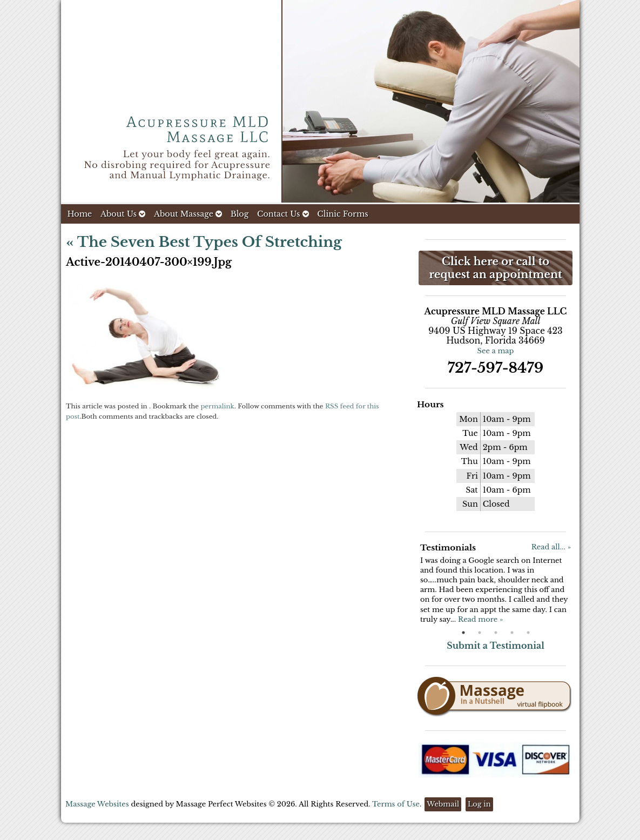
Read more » (480, 619)
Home (80, 214)
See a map (496, 351)
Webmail (443, 804)
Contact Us (283, 214)
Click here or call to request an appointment (495, 268)
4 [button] (512, 633)
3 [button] (496, 633)
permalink (217, 406)
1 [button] (463, 633)
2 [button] (480, 633)
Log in (479, 804)
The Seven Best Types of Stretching (204, 242)
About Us (123, 214)
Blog (240, 214)
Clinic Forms (342, 214)
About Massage (188, 214)
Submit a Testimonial (496, 646)
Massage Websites (97, 804)
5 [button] (528, 633)
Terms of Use (396, 804)
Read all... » (551, 547)
